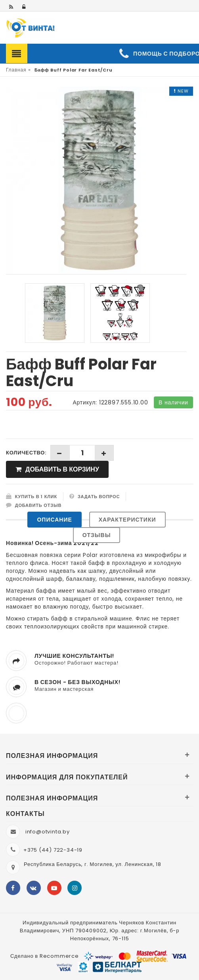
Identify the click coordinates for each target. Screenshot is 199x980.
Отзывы (97, 535)
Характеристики (127, 520)
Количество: (26, 453)
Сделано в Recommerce (45, 956)
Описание (54, 520)
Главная (16, 70)
